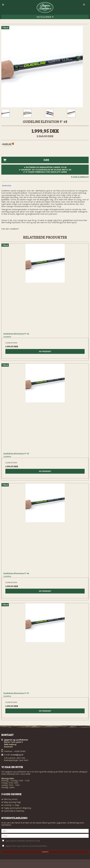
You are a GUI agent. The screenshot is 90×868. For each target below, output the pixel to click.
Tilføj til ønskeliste (80, 177)
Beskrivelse (7, 186)
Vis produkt (45, 351)
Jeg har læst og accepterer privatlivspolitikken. (27, 846)
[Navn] (45, 831)
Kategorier (45, 17)
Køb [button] (25, 160)
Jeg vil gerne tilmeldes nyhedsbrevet (23, 840)
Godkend (45, 852)
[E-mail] (45, 836)
